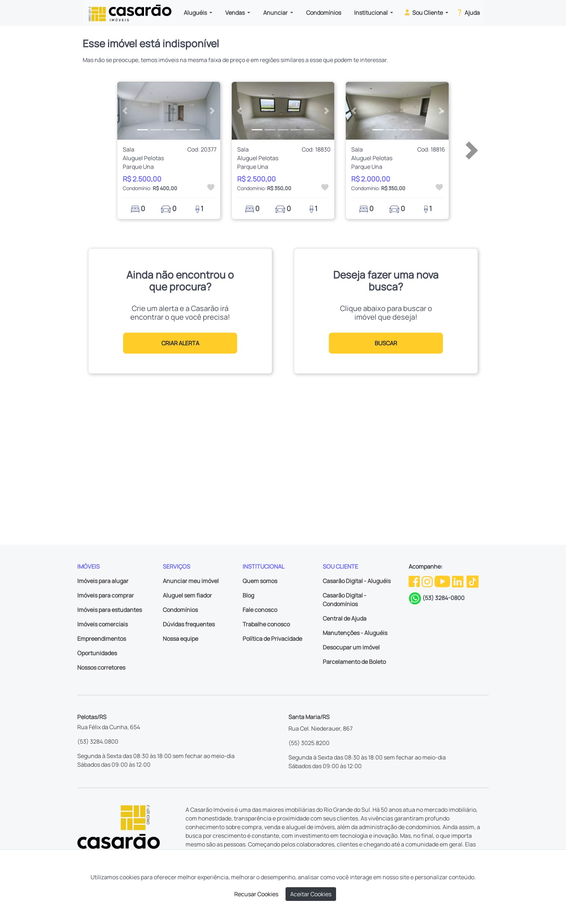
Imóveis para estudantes (110, 610)
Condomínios (324, 13)
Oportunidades (97, 653)
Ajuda (468, 12)
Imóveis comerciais (103, 624)
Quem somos (260, 581)
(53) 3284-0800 (443, 598)
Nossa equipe (180, 639)
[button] (125, 111)
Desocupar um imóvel (351, 647)
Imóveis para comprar (106, 595)
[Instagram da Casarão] (428, 581)
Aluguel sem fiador (187, 595)
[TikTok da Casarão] (473, 581)
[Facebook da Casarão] (415, 581)
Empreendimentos (102, 639)
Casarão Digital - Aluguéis (357, 581)
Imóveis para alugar (103, 581)
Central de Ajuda (345, 618)
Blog (248, 595)
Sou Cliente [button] (424, 12)
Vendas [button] (236, 13)
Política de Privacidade (272, 639)
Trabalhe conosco (266, 624)
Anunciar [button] (276, 13)
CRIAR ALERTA (180, 343)
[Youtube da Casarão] (443, 581)
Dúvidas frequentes (189, 624)
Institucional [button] (371, 13)
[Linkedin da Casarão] (458, 581)
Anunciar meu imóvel (191, 581)
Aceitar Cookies (311, 894)
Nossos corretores (101, 667)
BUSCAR (386, 343)
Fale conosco (260, 610)
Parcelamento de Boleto (354, 662)
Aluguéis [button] (196, 13)
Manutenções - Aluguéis (355, 633)
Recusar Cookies (256, 894)
